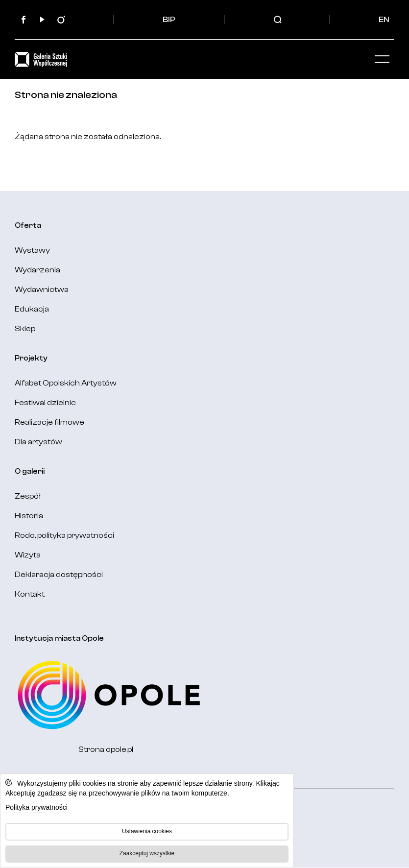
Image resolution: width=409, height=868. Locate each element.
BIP (169, 20)
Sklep (25, 329)
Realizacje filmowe (49, 422)
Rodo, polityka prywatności (64, 535)
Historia (29, 516)
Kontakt (30, 594)
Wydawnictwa (42, 289)
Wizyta (28, 555)
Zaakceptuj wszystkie (147, 853)
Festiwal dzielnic (45, 403)
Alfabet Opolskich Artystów (66, 383)
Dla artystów (38, 442)
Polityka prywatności (36, 807)
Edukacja (32, 309)
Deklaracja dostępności (59, 575)
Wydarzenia (37, 270)
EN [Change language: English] (384, 20)
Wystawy (32, 250)
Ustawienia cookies (147, 831)
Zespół (28, 496)
